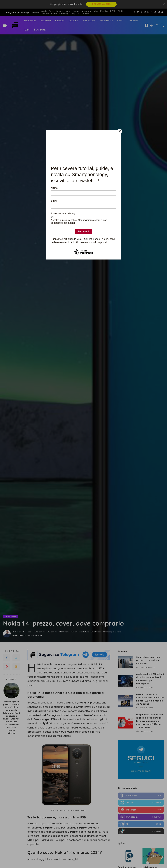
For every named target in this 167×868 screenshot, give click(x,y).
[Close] (120, 131)
